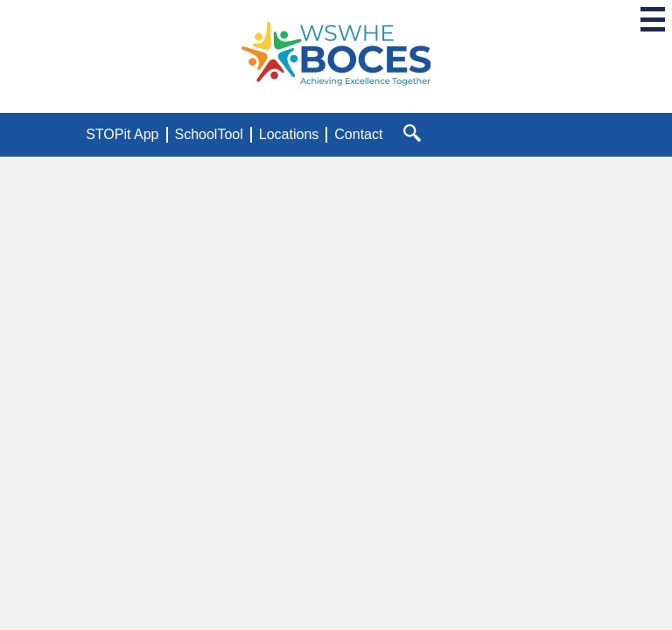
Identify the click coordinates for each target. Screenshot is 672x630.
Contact (358, 134)
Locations (289, 134)
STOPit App (122, 134)
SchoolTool (209, 134)
